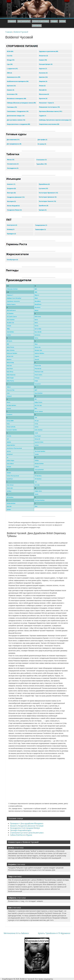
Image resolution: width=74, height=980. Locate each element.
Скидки (54, 21)
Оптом (62, 21)
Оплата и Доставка (40, 21)
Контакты (37, 26)
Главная (12, 21)
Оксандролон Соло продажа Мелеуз (25, 828)
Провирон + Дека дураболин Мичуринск (27, 823)
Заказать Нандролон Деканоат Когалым (27, 826)
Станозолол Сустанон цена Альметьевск (27, 833)
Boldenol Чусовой (21, 32)
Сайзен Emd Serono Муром (21, 835)
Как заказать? (24, 21)
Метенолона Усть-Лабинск (16, 933)
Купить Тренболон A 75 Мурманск (54, 933)
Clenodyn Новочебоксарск (21, 830)
